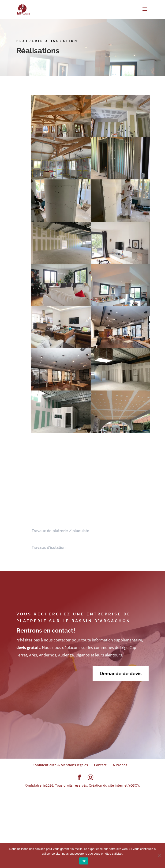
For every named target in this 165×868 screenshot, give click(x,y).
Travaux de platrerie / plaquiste (60, 533)
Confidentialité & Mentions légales (60, 767)
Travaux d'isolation (49, 550)
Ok (84, 861)
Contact (100, 767)
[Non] (159, 856)
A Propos (120, 767)
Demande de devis (121, 675)
